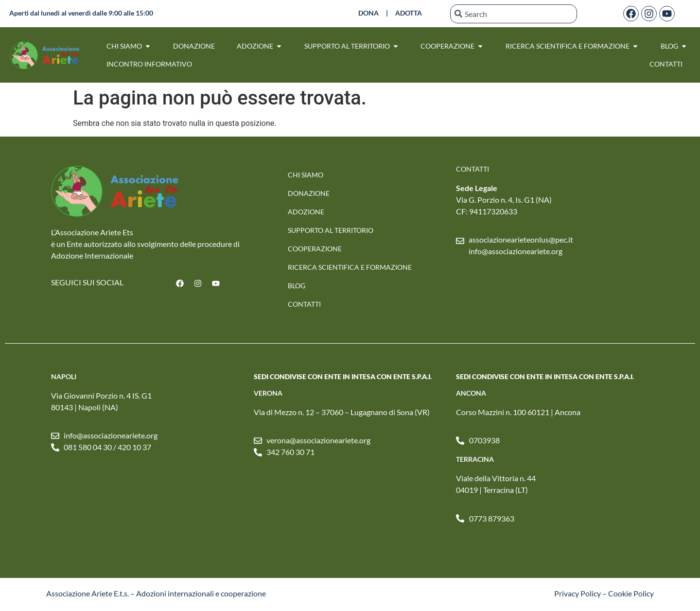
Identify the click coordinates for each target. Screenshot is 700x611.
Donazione (309, 193)
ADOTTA (409, 13)
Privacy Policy (577, 593)
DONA (368, 13)
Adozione (306, 212)
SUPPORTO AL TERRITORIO (331, 230)
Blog (297, 286)
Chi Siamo (306, 175)
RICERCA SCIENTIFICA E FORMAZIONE (350, 267)
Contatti (304, 304)
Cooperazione (315, 249)
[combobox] (514, 14)
